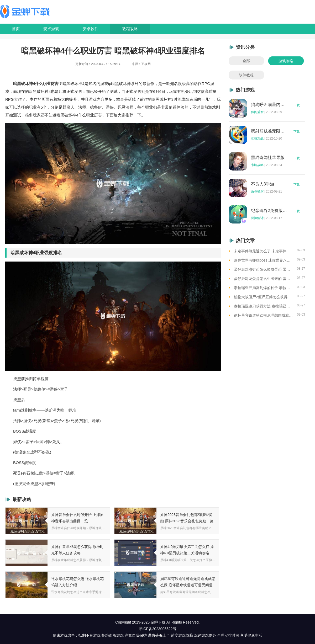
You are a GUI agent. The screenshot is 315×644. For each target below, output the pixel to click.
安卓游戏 (51, 29)
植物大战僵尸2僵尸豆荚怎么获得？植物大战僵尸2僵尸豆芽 (263, 297)
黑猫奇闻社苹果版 (268, 158)
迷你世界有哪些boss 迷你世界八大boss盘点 (263, 260)
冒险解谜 (257, 218)
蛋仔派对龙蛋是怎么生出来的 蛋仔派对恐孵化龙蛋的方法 (263, 279)
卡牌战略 (257, 165)
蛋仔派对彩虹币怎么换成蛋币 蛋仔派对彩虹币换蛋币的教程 (263, 269)
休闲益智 (257, 112)
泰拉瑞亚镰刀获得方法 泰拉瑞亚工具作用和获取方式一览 (263, 306)
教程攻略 (130, 29)
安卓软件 (91, 29)
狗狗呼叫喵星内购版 (269, 105)
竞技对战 (257, 139)
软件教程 (246, 75)
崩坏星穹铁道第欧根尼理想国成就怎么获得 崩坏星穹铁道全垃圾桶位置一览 (263, 315)
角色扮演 (257, 191)
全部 (246, 61)
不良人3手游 (263, 184)
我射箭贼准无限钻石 (269, 131)
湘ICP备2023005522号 (157, 629)
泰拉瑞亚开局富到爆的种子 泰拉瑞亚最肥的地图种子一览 (263, 288)
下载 (297, 105)
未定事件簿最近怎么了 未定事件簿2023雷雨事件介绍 (263, 251)
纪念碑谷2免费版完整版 (269, 211)
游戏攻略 (286, 61)
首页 (16, 29)
